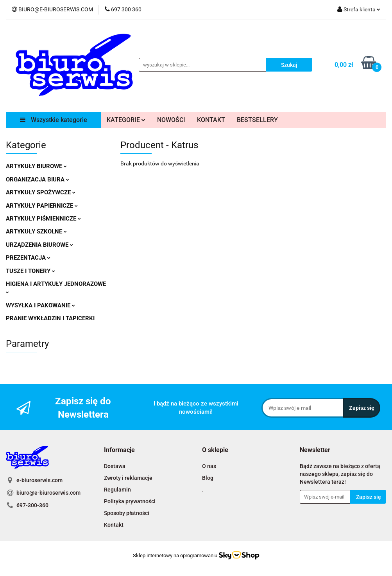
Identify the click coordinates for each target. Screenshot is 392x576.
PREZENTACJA (28, 258)
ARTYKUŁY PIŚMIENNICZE (43, 219)
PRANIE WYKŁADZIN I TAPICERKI (50, 318)
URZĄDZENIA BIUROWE (39, 245)
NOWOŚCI (171, 120)
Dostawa (115, 466)
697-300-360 (32, 505)
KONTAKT (211, 120)
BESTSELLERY (257, 120)
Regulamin (117, 490)
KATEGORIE (126, 120)
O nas (209, 466)
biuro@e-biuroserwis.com (48, 493)
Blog (208, 478)
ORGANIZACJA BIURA (38, 179)
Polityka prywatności (130, 501)
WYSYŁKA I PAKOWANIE (40, 305)
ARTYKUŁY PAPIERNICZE (42, 206)
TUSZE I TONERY (30, 271)
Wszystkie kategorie (54, 120)
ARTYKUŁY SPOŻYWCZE (41, 192)
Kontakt (114, 525)
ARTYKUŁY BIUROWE (36, 166)
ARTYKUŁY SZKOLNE (36, 231)
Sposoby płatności (127, 513)
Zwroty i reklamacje (128, 478)
